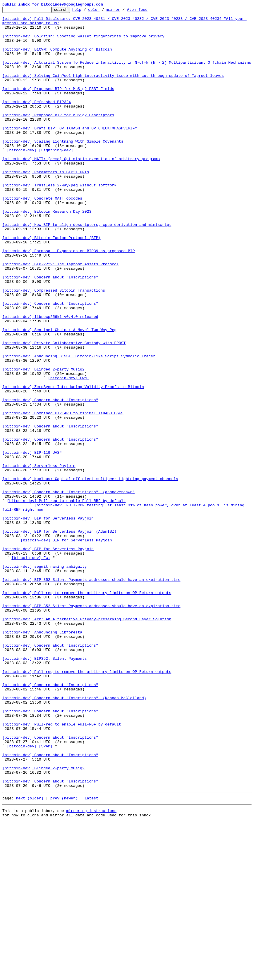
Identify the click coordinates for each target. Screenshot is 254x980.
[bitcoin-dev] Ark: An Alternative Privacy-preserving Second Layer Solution (87, 742)
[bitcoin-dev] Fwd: (68, 452)
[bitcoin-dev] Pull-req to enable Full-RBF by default (66, 600)
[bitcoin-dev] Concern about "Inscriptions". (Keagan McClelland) (74, 836)
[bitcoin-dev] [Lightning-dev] (40, 179)
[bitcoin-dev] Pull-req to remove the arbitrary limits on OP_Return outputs (87, 710)
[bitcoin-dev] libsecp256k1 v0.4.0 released (50, 379)
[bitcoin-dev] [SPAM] (30, 894)
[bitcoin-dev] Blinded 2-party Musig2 (43, 442)
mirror (122, 11)
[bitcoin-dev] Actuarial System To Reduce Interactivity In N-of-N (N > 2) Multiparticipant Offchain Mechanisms (127, 74)
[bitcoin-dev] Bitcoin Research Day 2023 (47, 252)
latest (91, 955)
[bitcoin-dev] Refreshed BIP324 (37, 121)
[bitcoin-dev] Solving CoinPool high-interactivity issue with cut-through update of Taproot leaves (113, 89)
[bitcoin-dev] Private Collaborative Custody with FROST (64, 410)
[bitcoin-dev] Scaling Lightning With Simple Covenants (63, 168)
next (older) (30, 955)
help (86, 11)
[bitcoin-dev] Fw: (31, 668)
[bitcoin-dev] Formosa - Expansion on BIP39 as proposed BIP (68, 300)
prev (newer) (64, 955)
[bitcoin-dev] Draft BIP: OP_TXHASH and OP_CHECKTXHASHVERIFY (70, 153)
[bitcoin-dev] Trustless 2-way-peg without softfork (59, 221)
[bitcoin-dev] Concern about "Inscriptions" (50, 331)
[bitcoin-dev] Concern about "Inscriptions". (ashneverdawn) (68, 589)
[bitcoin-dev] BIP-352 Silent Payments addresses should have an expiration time (91, 694)
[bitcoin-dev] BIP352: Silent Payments (45, 789)
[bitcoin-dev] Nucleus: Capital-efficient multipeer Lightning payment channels (90, 573)
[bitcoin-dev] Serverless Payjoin (39, 557)
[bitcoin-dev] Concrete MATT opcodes (42, 237)
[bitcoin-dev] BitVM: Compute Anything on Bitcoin (57, 58)
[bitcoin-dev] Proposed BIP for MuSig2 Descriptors (58, 137)
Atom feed (146, 11)
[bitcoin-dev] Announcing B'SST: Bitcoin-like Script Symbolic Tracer (79, 426)
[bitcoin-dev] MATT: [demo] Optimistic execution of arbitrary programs (81, 189)
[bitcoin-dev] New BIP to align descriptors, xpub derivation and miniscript (87, 268)
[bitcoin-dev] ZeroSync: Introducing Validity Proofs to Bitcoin (73, 463)
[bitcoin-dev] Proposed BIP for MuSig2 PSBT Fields (58, 105)
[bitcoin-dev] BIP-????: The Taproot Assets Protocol (61, 316)
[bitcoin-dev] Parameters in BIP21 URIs (46, 205)
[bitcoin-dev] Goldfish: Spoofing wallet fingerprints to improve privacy (83, 42)
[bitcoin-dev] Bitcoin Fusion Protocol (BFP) (51, 284)
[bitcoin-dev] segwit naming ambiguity (45, 678)
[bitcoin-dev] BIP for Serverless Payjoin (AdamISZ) (59, 636)
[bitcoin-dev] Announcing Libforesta (42, 757)
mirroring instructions (91, 968)
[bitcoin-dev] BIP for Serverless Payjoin (48, 621)
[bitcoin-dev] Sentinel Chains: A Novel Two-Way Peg (59, 394)
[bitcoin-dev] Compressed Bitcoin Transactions (54, 347)
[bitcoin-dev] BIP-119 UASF (32, 542)
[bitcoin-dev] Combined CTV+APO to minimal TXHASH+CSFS (63, 494)
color (103, 11)
